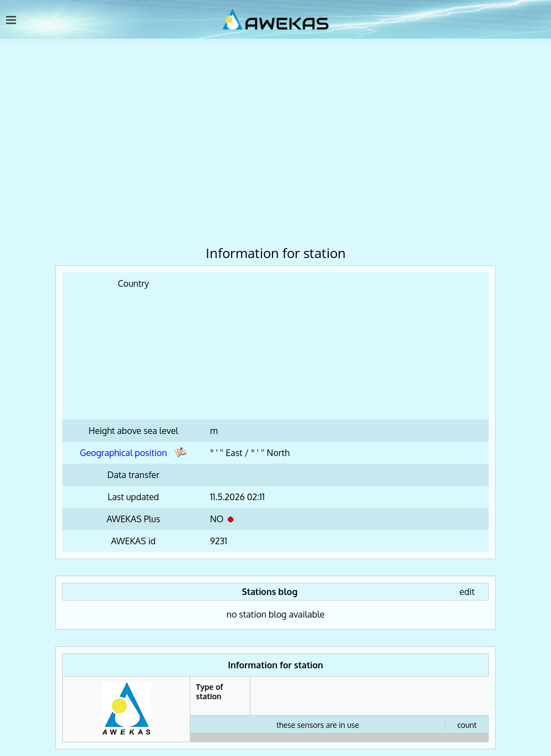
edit (467, 592)
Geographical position (133, 453)
